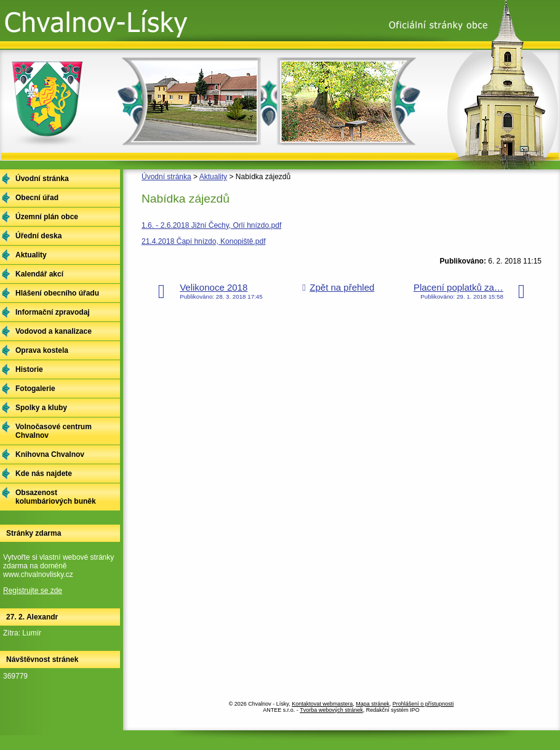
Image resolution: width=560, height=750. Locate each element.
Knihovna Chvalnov (50, 454)
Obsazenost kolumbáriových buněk (56, 497)
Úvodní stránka (166, 177)
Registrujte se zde (33, 591)
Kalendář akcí (39, 274)
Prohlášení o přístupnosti (423, 704)
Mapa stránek (373, 704)
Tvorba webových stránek (331, 710)
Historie (29, 369)
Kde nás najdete (44, 474)
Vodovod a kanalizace (54, 331)
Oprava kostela (42, 350)
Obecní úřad (37, 198)
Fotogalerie (35, 389)
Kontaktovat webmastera (322, 704)
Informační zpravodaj (53, 312)
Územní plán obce (47, 217)
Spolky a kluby (41, 408)
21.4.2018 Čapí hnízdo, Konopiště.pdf (204, 241)
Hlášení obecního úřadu (57, 293)
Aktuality (213, 177)
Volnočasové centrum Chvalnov (54, 431)
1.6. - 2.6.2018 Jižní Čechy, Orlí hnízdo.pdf (211, 225)
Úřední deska (38, 236)
